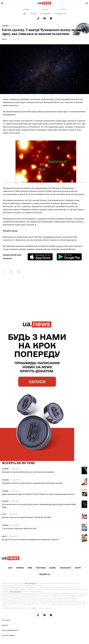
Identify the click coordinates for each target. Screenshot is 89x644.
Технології (15, 26)
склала (59, 246)
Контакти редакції (8, 635)
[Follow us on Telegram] (51, 18)
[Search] (87, 3)
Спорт (78, 568)
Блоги (4, 536)
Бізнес (53, 568)
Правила (5, 625)
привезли (50, 237)
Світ (10, 568)
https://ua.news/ (30, 583)
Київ (30, 568)
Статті (4, 514)
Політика (41, 568)
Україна (20, 568)
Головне (5, 26)
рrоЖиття (45, 574)
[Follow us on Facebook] (44, 18)
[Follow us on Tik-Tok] (38, 18)
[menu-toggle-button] (2, 3)
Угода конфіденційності (10, 630)
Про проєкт (6, 620)
